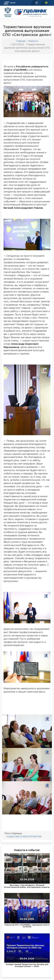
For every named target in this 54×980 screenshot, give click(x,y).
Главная (21, 41)
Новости (33, 41)
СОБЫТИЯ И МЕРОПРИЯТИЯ (24, 837)
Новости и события (27, 850)
